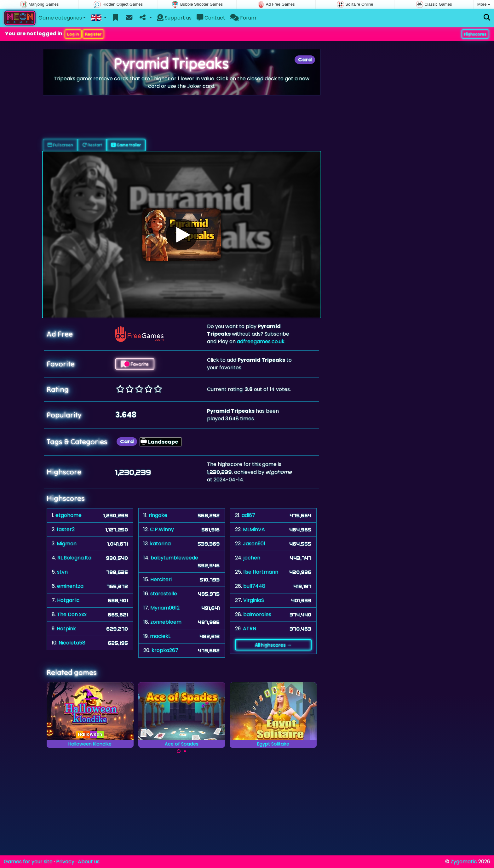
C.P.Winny (162, 529)
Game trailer (126, 145)
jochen (252, 558)
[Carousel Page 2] (185, 751)
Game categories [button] (60, 18)
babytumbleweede (174, 558)
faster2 (66, 529)
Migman (67, 544)
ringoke (158, 515)
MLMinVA (254, 529)
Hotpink (66, 629)
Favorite (135, 364)
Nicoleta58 (72, 643)
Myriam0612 (165, 608)
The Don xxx (72, 614)
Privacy (65, 862)
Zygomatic (464, 862)
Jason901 (254, 544)
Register (93, 34)
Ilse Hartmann (261, 572)
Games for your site (28, 862)
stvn (62, 572)
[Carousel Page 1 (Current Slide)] (179, 751)
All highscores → (273, 645)
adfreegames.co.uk (261, 341)
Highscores (475, 34)
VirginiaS (254, 600)
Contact (211, 18)
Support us (174, 18)
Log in (73, 34)
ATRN (250, 629)
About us (89, 862)
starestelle (164, 594)
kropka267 (165, 650)
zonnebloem (166, 622)
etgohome (69, 515)
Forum (243, 18)
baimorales (257, 614)
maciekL (160, 636)
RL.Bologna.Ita (74, 558)
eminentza (70, 586)
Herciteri (161, 579)
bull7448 (254, 586)
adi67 (248, 515)
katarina (160, 544)
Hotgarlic (68, 600)
